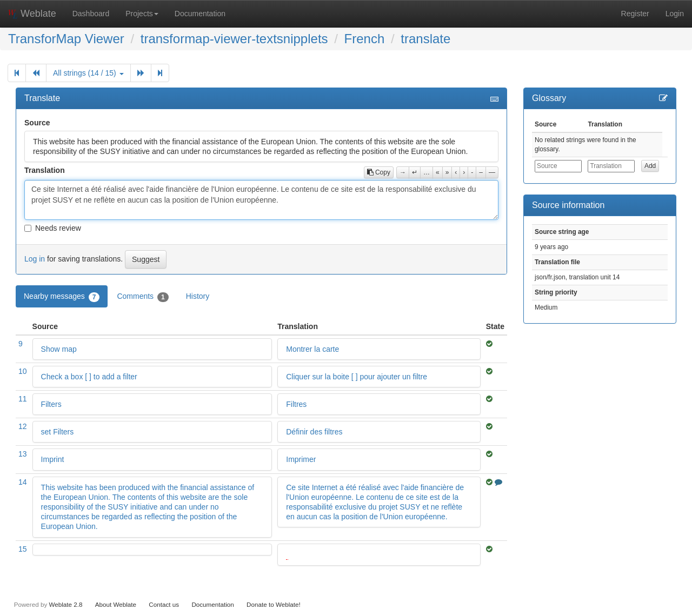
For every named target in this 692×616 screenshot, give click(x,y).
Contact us (164, 604)
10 (23, 371)
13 (23, 454)
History (198, 296)
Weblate (32, 14)
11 (23, 399)
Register (635, 14)
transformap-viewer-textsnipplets (234, 39)
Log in (35, 259)
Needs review (53, 228)
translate (425, 39)
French (365, 39)
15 (23, 549)
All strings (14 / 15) (88, 73)
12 (23, 426)
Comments (142, 297)
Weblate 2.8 (65, 604)
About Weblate (116, 604)
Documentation (200, 14)
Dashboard (91, 14)
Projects (142, 14)
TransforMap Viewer (66, 39)
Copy (379, 172)
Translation (45, 170)
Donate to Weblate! (274, 604)
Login (675, 14)
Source (37, 123)
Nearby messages (62, 297)
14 (23, 482)
